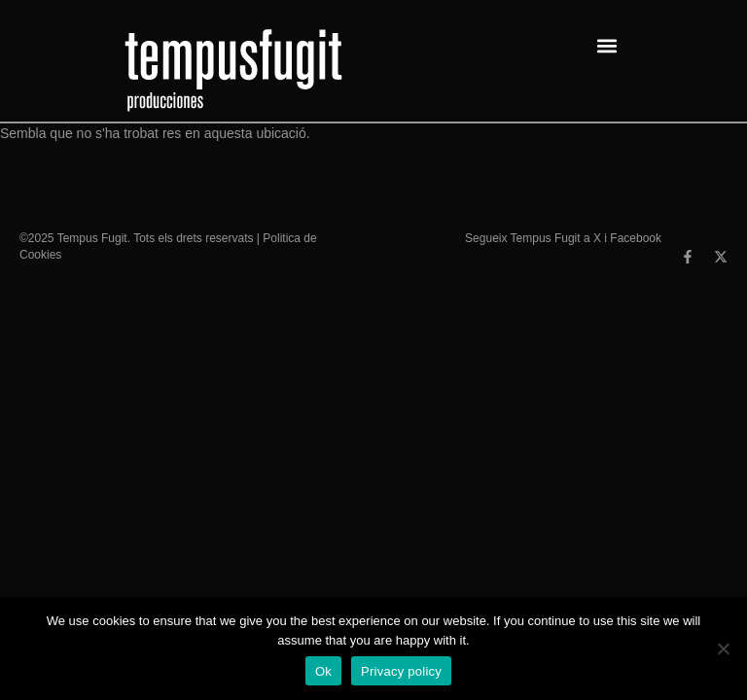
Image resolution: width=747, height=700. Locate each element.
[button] (606, 45)
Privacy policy (401, 671)
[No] (723, 648)
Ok (323, 671)
